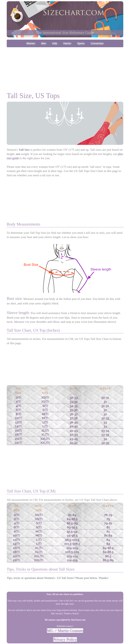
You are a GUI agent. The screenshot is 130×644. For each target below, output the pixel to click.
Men (44, 43)
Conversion (97, 43)
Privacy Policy (65, 639)
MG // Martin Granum (65, 631)
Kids (55, 43)
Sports (81, 43)
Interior (67, 43)
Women (31, 43)
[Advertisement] (65, 67)
